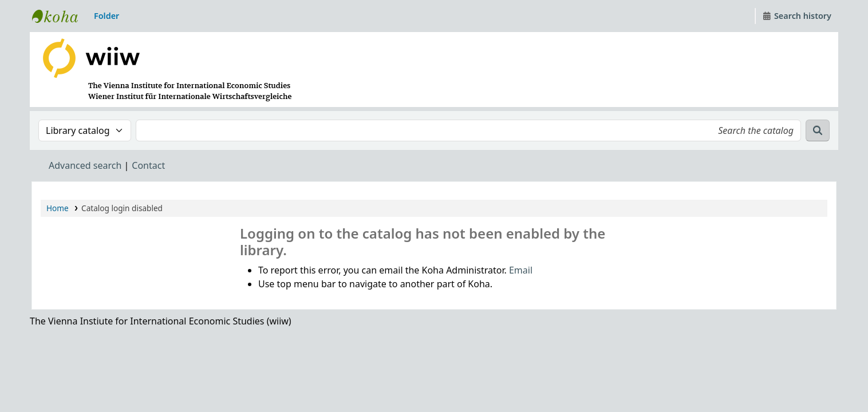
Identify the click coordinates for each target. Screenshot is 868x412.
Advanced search (85, 165)
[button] (106, 16)
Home (58, 208)
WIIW (61, 16)
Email (521, 270)
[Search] (818, 130)
